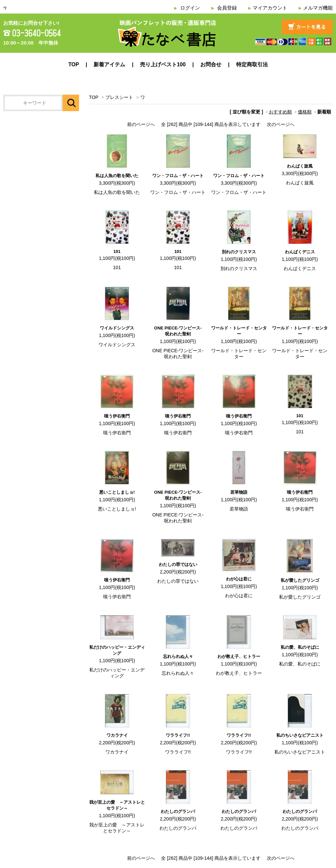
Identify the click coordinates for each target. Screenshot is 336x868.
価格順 (305, 112)
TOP (74, 64)
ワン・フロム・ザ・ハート (178, 176)
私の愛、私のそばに (300, 647)
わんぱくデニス (300, 252)
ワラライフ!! (178, 735)
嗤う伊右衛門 (117, 416)
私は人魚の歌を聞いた (117, 176)
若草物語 (239, 492)
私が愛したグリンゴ (300, 580)
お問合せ (211, 64)
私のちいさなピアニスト (300, 735)
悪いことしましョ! (117, 492)
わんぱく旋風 (300, 166)
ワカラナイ (117, 735)
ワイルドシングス (117, 328)
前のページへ (141, 124)
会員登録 (227, 8)
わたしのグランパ (178, 811)
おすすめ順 (280, 112)
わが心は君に (239, 579)
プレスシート (119, 97)
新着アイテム (109, 64)
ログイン (190, 8)
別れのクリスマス (239, 252)
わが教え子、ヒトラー (239, 656)
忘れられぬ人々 (178, 656)
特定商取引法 (252, 64)
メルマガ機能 (318, 8)
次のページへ (281, 124)
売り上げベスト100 (163, 64)
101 (117, 251)
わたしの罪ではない (178, 564)
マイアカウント (270, 8)
